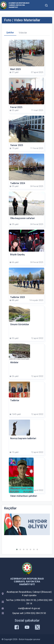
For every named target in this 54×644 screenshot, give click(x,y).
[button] (17, 549)
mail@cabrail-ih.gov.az (29, 608)
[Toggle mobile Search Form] (46, 5)
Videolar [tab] (23, 33)
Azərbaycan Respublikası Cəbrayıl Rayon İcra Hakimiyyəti (19, 5)
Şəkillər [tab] (10, 33)
